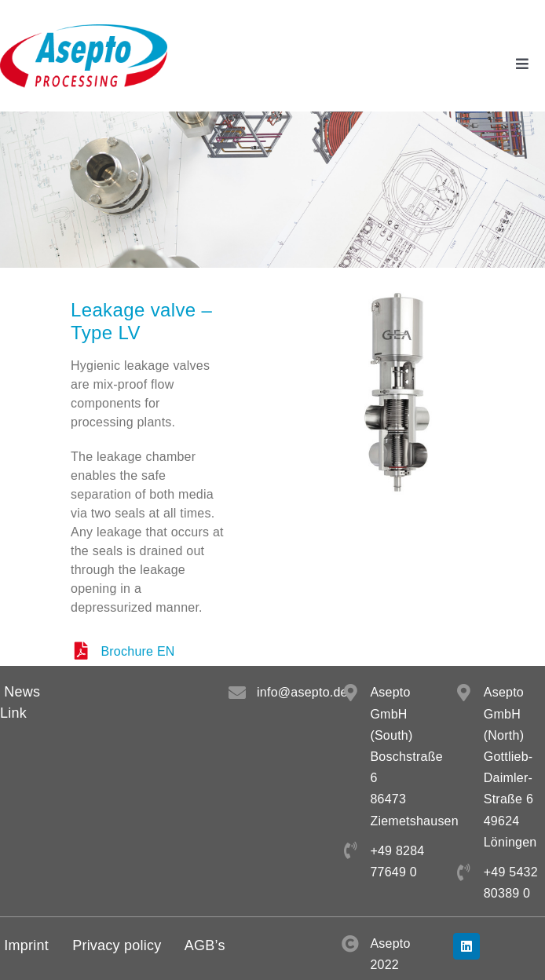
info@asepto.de (302, 692)
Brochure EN (137, 651)
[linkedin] (466, 946)
